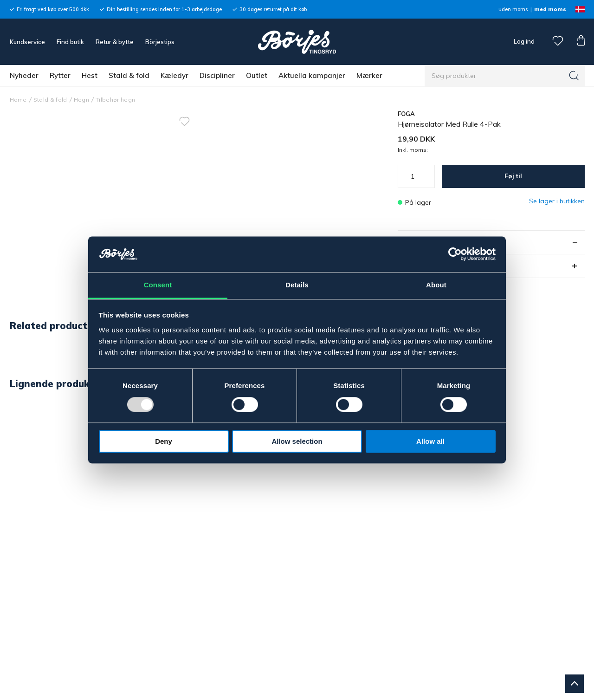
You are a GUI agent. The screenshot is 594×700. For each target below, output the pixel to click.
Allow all (430, 441)
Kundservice (27, 42)
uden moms (513, 9)
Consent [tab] (158, 285)
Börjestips (160, 42)
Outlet (257, 75)
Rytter (60, 75)
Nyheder (24, 75)
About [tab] (436, 285)
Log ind (524, 41)
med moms (550, 9)
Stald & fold (129, 75)
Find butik (70, 42)
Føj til (513, 176)
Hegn (81, 100)
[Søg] (574, 76)
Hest (90, 75)
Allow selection (297, 441)
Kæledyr (174, 75)
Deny (164, 441)
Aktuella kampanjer (312, 75)
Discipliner (217, 75)
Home (18, 100)
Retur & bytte (115, 42)
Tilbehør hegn (115, 100)
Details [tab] (297, 285)
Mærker (369, 75)
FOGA (407, 114)
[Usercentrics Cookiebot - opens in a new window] (455, 254)
